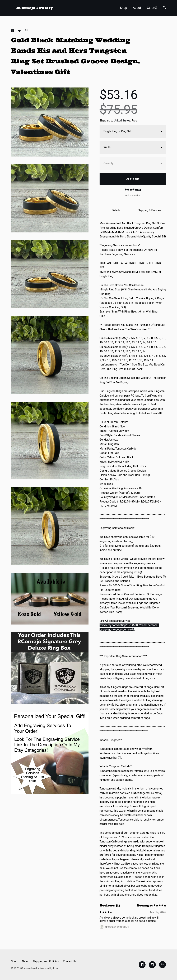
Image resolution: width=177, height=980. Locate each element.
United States (122, 121)
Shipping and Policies (46, 961)
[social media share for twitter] (20, 31)
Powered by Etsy (49, 968)
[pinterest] (162, 965)
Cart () (152, 8)
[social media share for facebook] (13, 31)
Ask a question (133, 195)
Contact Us (70, 961)
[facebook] (142, 965)
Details (116, 210)
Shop (124, 8)
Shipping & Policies (149, 210)
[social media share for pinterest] (26, 31)
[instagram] (152, 965)
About (137, 8)
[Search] (164, 8)
